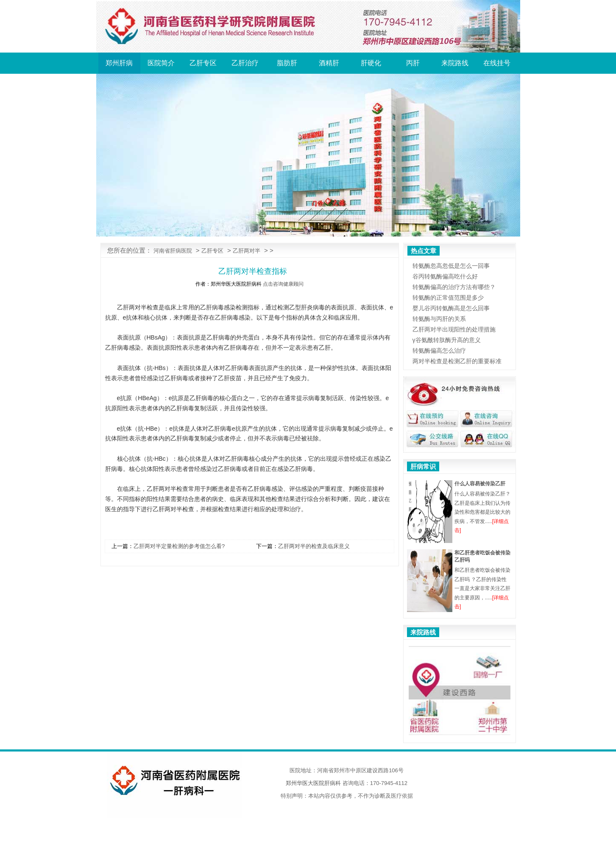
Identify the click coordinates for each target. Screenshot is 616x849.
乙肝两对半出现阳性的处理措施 (454, 329)
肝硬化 (371, 63)
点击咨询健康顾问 (283, 284)
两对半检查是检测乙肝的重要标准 (457, 361)
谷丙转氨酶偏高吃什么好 (445, 276)
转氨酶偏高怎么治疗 (439, 351)
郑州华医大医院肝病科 (313, 783)
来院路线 (455, 63)
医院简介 (161, 63)
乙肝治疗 (245, 63)
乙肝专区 (203, 63)
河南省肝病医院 (173, 251)
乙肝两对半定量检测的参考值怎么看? (179, 546)
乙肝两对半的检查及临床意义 (314, 546)
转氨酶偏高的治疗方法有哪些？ (454, 287)
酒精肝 (329, 63)
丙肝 (413, 63)
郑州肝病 (119, 63)
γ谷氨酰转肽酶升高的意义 (447, 340)
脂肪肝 (287, 63)
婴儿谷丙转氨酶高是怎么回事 (451, 308)
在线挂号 (497, 63)
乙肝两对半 (247, 251)
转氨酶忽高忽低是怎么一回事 (451, 266)
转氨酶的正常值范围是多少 (448, 298)
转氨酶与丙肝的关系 (439, 319)
